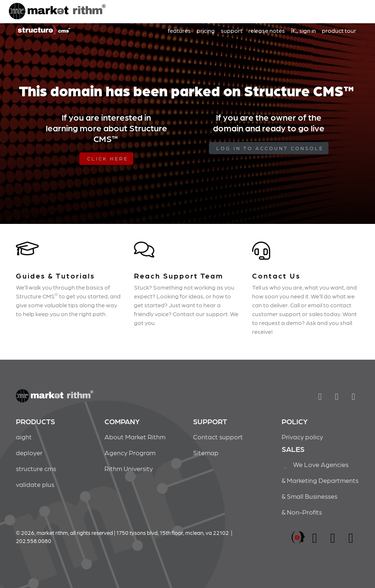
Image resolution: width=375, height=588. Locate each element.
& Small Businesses (309, 496)
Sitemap (206, 452)
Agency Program (130, 452)
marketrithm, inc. (298, 538)
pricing (206, 30)
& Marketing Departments (320, 480)
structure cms (36, 468)
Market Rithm (57, 12)
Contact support (218, 437)
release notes (267, 30)
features (179, 30)
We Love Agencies (315, 464)
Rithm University (129, 468)
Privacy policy (302, 437)
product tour (339, 30)
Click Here (108, 158)
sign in (303, 30)
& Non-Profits (302, 512)
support (232, 30)
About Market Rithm (135, 437)
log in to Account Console (270, 148)
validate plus (35, 484)
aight (24, 437)
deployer (29, 452)
